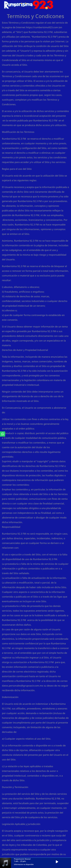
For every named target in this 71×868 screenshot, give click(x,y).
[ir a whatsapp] (3, 434)
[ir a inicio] (29, 4)
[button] (58, 862)
